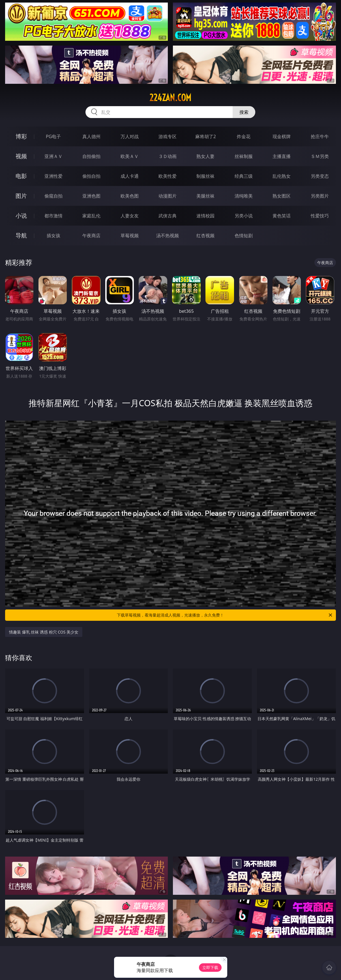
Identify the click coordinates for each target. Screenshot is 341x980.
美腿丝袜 (205, 196)
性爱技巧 (320, 216)
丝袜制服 (244, 156)
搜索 (244, 112)
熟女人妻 (205, 156)
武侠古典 (168, 216)
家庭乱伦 (91, 216)
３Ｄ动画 (168, 156)
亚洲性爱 (53, 176)
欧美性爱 (168, 176)
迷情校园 (205, 216)
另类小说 (244, 216)
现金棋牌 (282, 136)
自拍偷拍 (91, 156)
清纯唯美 (244, 196)
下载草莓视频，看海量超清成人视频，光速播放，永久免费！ (225, 615)
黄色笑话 (282, 216)
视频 (21, 156)
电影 (21, 176)
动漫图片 (168, 196)
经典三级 (244, 176)
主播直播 (282, 156)
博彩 (21, 136)
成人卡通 (130, 176)
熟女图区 (282, 196)
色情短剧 (244, 236)
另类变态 (320, 176)
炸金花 (244, 136)
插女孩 (53, 236)
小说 (21, 216)
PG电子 (53, 136)
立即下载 (210, 967)
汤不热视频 (168, 236)
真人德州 (91, 136)
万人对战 (130, 136)
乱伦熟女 (282, 176)
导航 (21, 235)
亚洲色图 (91, 196)
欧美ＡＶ (130, 156)
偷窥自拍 (53, 196)
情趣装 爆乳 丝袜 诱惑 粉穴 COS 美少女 (44, 632)
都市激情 (53, 216)
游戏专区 (168, 136)
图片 (21, 196)
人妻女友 (130, 216)
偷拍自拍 (91, 176)
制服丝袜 (205, 176)
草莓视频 (130, 236)
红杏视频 (205, 236)
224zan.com (170, 98)
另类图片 (320, 196)
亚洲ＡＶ (53, 156)
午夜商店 (91, 236)
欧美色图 (130, 196)
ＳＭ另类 (320, 156)
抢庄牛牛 (320, 136)
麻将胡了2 (206, 136)
